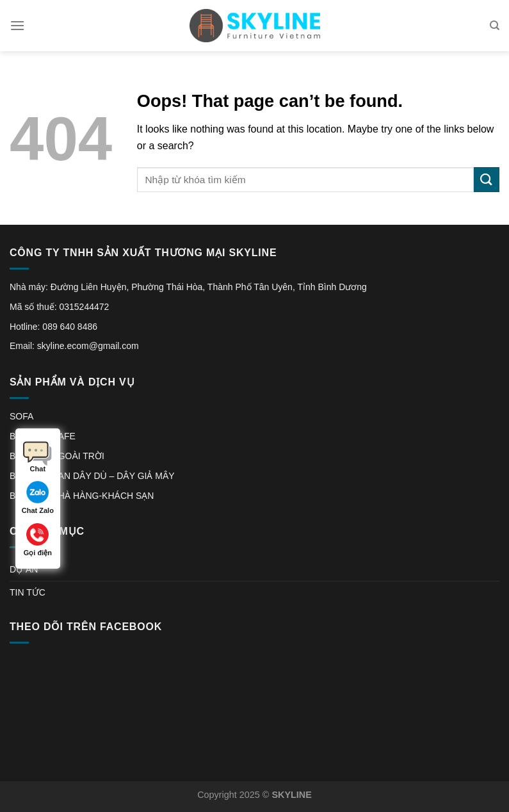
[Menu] (17, 25)
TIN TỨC (28, 592)
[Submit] (487, 180)
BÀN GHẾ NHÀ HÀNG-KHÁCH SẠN (82, 496)
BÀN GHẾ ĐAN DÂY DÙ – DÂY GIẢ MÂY (92, 476)
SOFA (21, 416)
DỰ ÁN (24, 569)
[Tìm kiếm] (495, 26)
